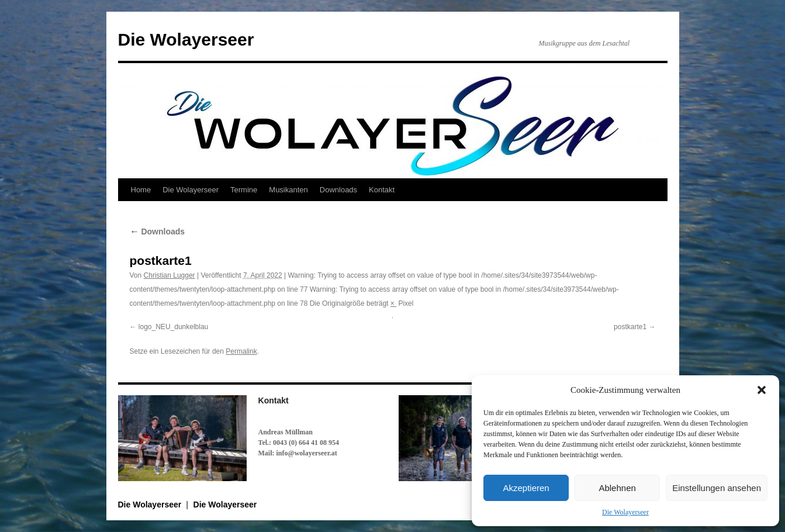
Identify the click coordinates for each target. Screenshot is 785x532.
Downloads (338, 190)
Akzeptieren (526, 488)
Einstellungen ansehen (717, 488)
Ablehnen (617, 488)
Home (141, 190)
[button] (762, 390)
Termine (244, 190)
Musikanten (288, 190)
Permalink (241, 351)
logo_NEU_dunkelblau (173, 327)
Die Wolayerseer (625, 512)
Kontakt (382, 190)
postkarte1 (630, 327)
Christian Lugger (170, 275)
